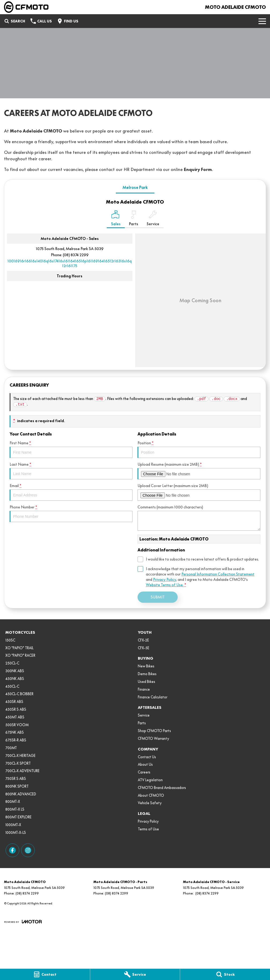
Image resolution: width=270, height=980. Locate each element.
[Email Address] (70, 263)
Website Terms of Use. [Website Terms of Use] (165, 585)
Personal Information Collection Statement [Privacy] (218, 574)
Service (144, 715)
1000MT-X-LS (16, 833)
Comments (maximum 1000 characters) (199, 518)
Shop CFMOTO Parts (154, 731)
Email (71, 492)
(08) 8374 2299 (76, 255)
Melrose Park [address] (135, 187)
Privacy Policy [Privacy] (165, 580)
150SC (10, 640)
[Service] (135, 974)
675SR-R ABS (16, 740)
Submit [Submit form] (158, 597)
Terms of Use (148, 829)
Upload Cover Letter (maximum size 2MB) (199, 492)
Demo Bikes (147, 674)
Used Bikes (147, 682)
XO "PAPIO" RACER (20, 655)
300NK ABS (15, 671)
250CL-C (12, 663)
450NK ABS (15, 679)
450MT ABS (15, 717)
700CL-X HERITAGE (20, 756)
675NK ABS (15, 732)
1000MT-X (13, 825)
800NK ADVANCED (21, 794)
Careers (144, 772)
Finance (144, 689)
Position (199, 449)
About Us (145, 764)
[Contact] (45, 974)
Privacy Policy (148, 821)
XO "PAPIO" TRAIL (19, 648)
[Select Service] (153, 219)
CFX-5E (144, 648)
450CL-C (12, 686)
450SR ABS (14, 702)
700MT (11, 748)
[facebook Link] (12, 850)
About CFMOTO (151, 795)
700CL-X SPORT (18, 763)
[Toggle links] (23, 922)
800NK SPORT (17, 786)
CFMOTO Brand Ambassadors (162, 788)
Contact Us (147, 757)
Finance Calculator (153, 697)
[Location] (116, 219)
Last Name (71, 471)
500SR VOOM (17, 725)
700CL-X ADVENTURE (22, 771)
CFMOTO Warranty (153, 738)
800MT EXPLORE (18, 817)
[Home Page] (26, 7)
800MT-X (13, 802)
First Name (71, 449)
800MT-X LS (15, 809)
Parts (142, 723)
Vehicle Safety (150, 803)
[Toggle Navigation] (262, 21)
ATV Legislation (150, 780)
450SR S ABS (16, 709)
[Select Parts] (134, 219)
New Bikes (146, 666)
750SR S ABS (16, 779)
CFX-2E (143, 640)
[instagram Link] (28, 850)
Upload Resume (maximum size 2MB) (199, 471)
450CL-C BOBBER (19, 694)
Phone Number (71, 513)
